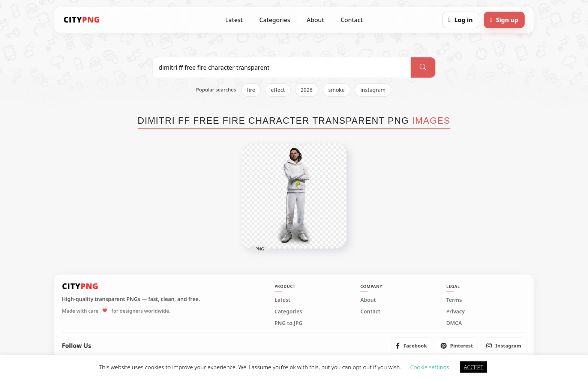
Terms (454, 300)
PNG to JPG (289, 323)
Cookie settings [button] (430, 367)
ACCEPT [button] (474, 367)
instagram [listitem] (373, 90)
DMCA (454, 323)
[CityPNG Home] (82, 20)
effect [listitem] (278, 90)
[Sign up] (504, 20)
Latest (234, 20)
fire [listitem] (251, 90)
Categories (274, 20)
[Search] (423, 67)
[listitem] (412, 346)
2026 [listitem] (307, 90)
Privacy (455, 312)
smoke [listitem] (337, 90)
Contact (352, 20)
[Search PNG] (282, 67)
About (315, 20)
